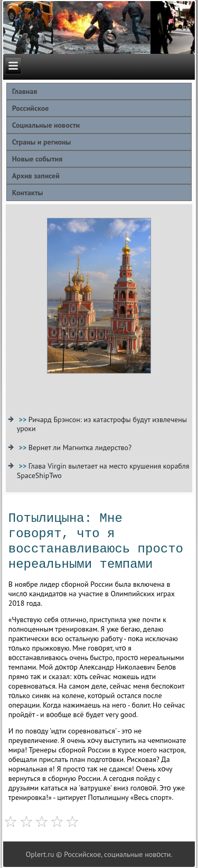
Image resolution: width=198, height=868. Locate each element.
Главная (25, 91)
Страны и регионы (42, 142)
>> (24, 419)
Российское (31, 108)
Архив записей (36, 176)
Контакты (28, 193)
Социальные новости (46, 125)
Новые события (37, 159)
